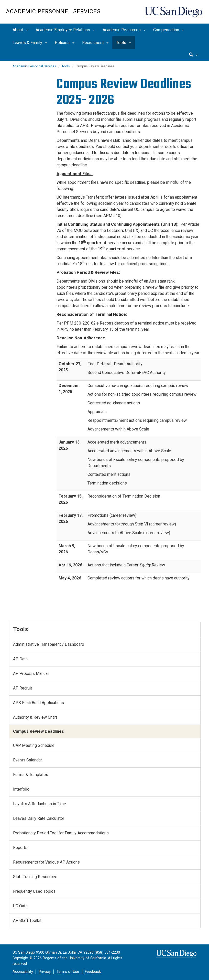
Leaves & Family (30, 43)
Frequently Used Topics (34, 891)
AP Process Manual (31, 674)
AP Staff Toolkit (27, 920)
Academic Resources (124, 30)
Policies (65, 43)
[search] (193, 55)
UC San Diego (174, 14)
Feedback (93, 972)
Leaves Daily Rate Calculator (39, 818)
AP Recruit (23, 688)
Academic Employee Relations (65, 30)
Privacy (45, 972)
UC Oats (20, 906)
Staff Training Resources (35, 877)
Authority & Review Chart (35, 717)
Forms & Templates (31, 775)
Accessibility (23, 972)
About (20, 30)
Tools (124, 43)
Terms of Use (68, 972)
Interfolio (21, 789)
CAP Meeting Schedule (34, 745)
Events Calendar (27, 760)
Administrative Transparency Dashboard (49, 644)
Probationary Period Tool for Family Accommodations (61, 833)
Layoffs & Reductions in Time (40, 804)
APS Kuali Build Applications (38, 703)
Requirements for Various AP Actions (46, 862)
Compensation (169, 30)
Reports (20, 848)
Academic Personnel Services (53, 11)
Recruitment (95, 43)
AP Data (20, 659)
